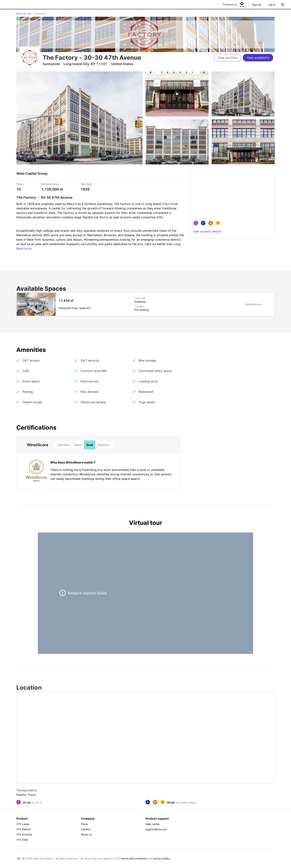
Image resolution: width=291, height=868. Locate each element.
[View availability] (258, 58)
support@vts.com (156, 829)
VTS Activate (24, 834)
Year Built (86, 184)
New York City (24, 14)
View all (264, 156)
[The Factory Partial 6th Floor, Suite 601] (145, 304)
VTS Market (23, 829)
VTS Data (22, 840)
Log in (272, 5)
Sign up (257, 5)
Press (84, 824)
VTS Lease (23, 824)
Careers (86, 829)
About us (86, 834)
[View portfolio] (228, 58)
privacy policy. (162, 858)
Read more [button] (24, 248)
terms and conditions (134, 858)
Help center (153, 824)
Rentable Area (50, 184)
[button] (52, 312)
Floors (20, 184)
